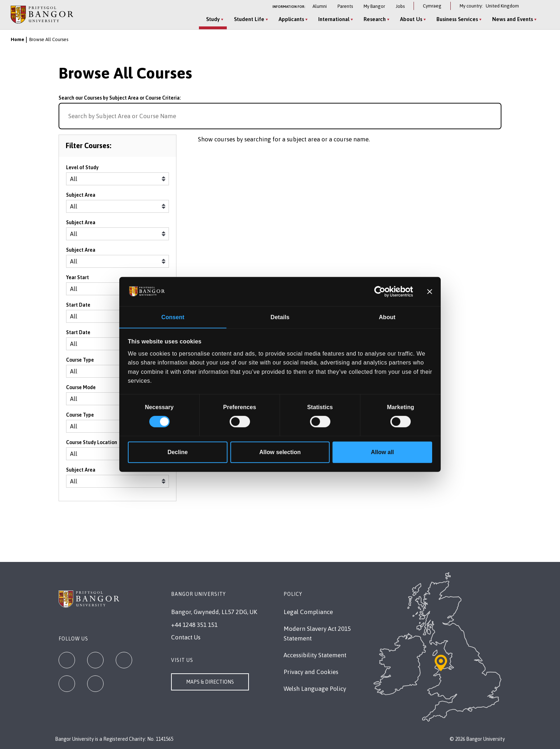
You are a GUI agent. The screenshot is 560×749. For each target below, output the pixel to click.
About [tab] (387, 317)
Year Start (77, 279)
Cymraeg (432, 6)
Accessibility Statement (315, 655)
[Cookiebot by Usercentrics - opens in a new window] (382, 291)
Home (17, 39)
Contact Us (186, 637)
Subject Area (81, 197)
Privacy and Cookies (311, 672)
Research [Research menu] (374, 19)
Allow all (382, 453)
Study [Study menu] (212, 19)
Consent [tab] (173, 317)
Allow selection (280, 453)
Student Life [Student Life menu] (248, 19)
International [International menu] (333, 19)
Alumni (320, 6)
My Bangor (374, 6)
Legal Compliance (308, 612)
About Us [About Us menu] (410, 19)
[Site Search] (544, 20)
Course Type (80, 362)
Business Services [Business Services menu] (456, 19)
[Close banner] (430, 291)
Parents (345, 6)
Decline (178, 453)
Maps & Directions (210, 682)
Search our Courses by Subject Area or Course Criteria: (120, 98)
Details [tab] (280, 317)
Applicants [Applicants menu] (290, 19)
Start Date (78, 307)
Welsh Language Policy (315, 689)
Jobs (400, 6)
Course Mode (81, 389)
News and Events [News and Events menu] (511, 19)
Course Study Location (92, 444)
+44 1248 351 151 (194, 625)
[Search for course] (493, 116)
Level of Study (82, 169)
